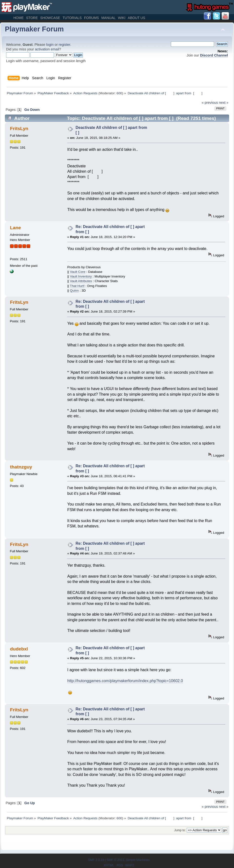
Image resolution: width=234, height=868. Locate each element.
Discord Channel (214, 55)
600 (119, 93)
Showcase (50, 18)
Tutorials (72, 18)
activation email (47, 49)
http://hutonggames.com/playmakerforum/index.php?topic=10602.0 (125, 681)
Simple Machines (138, 860)
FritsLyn (19, 129)
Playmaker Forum (34, 29)
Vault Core (78, 272)
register (64, 45)
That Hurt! (77, 286)
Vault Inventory (81, 276)
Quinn (74, 291)
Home (19, 18)
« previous (210, 103)
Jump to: (180, 830)
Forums (92, 18)
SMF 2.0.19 (96, 860)
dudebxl (19, 649)
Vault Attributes (81, 281)
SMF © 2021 (115, 860)
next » (224, 103)
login (50, 45)
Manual (108, 18)
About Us (136, 18)
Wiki (122, 18)
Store (32, 18)
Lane (15, 228)
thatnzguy (21, 467)
